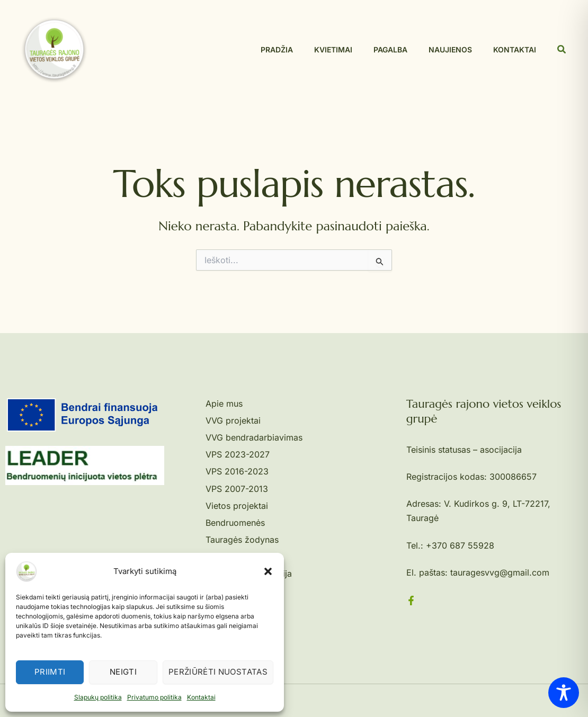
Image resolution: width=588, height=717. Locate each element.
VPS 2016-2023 (237, 471)
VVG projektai (233, 420)
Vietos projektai (237, 506)
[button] (268, 571)
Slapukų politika (98, 697)
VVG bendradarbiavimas (254, 437)
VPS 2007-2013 (237, 489)
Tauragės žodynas (242, 540)
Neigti (123, 672)
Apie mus (224, 404)
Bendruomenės (235, 523)
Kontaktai (201, 697)
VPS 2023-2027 (238, 454)
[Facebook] (411, 601)
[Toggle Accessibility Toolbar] (564, 693)
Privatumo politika (154, 697)
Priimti (50, 672)
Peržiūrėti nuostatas (218, 672)
